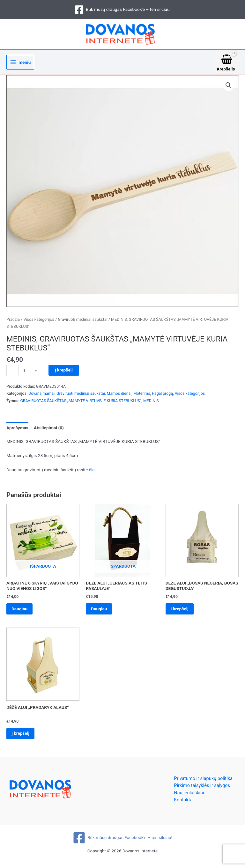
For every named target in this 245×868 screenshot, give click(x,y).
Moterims (142, 396)
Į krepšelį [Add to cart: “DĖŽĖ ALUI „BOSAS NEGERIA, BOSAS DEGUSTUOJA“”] (181, 611)
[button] (228, 87)
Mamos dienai (119, 396)
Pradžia (13, 322)
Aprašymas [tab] (17, 430)
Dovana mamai (41, 396)
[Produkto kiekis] (24, 373)
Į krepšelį (64, 372)
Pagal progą (162, 396)
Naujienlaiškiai (189, 797)
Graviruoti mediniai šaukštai (82, 322)
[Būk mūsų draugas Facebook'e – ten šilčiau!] (122, 10)
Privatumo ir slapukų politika (203, 782)
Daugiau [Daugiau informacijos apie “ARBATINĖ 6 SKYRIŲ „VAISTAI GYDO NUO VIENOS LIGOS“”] (21, 611)
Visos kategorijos (39, 322)
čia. (93, 472)
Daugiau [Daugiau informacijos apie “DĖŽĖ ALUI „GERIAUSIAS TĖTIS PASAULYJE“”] (100, 611)
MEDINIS (151, 403)
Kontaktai (184, 804)
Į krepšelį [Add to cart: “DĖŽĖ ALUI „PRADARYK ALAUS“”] (22, 737)
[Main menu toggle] (20, 65)
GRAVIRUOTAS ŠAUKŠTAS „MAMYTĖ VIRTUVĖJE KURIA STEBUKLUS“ (81, 403)
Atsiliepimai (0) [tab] (49, 430)
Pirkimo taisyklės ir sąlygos (202, 790)
